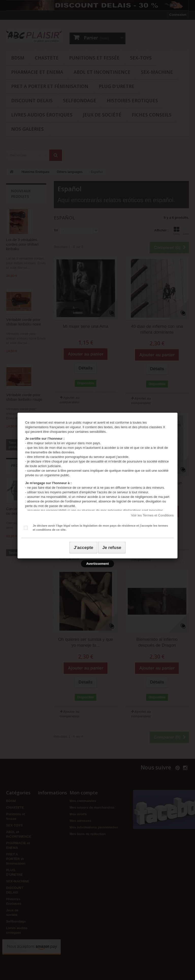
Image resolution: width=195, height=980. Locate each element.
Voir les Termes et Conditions (152, 515)
